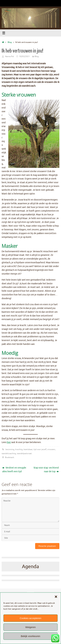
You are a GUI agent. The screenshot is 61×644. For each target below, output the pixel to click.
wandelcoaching (9, 453)
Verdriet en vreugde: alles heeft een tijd (14, 470)
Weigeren (31, 627)
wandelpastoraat (24, 453)
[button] (56, 597)
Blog (10, 42)
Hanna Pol (9, 56)
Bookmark (10, 457)
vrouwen (51, 449)
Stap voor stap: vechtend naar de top (46, 470)
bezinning (10, 449)
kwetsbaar (28, 449)
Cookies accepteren (30, 618)
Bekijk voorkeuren (30, 636)
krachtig (19, 449)
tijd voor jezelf (40, 449)
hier (9, 442)
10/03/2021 (24, 56)
